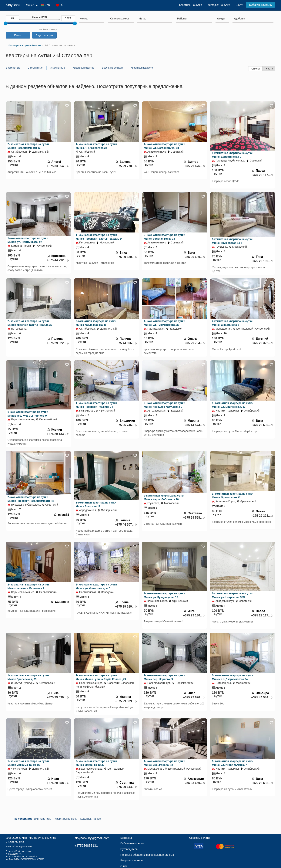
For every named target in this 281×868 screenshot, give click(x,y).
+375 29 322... (262, 343)
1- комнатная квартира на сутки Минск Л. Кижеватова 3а (96, 146)
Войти (239, 5)
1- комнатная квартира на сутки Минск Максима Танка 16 (28, 763)
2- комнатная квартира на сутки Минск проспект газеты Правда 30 (30, 323)
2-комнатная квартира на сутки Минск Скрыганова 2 (232, 323)
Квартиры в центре (84, 68)
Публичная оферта (132, 843)
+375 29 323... (262, 516)
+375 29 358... (58, 783)
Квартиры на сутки (191, 5)
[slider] (6, 23)
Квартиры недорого (142, 68)
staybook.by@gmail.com (92, 838)
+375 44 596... (126, 343)
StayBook (13, 5)
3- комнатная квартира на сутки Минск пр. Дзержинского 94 (233, 677)
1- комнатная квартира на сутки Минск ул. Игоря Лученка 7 (233, 763)
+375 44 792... (58, 260)
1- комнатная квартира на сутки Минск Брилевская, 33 (28, 677)
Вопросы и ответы (132, 860)
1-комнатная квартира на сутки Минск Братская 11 (96, 504)
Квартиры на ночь (66, 819)
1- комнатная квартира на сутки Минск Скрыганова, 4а (164, 763)
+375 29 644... (126, 787)
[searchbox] (91, 19)
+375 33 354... (58, 166)
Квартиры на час (90, 819)
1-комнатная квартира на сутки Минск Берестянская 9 (232, 155)
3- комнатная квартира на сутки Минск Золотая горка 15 (164, 237)
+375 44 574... (194, 425)
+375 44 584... (262, 697)
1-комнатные (13, 68)
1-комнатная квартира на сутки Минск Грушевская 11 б (232, 241)
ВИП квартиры (42, 819)
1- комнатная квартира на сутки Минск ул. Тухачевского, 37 (164, 323)
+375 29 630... (126, 257)
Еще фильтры (44, 35)
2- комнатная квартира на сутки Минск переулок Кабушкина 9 (164, 405)
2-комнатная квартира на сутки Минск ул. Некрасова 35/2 (232, 595)
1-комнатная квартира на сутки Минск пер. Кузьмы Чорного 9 (28, 414)
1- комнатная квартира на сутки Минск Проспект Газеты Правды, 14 (99, 237)
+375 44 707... (126, 525)
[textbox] (120, 19)
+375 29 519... (126, 607)
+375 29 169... (262, 261)
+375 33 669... (194, 783)
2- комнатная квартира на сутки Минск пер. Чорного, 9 (164, 677)
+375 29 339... (126, 701)
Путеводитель (129, 849)
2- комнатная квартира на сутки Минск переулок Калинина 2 (28, 586)
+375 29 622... (58, 343)
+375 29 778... (126, 166)
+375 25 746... (126, 425)
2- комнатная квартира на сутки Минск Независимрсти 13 (28, 146)
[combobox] (91, 19)
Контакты (126, 838)
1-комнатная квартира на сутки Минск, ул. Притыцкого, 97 (28, 240)
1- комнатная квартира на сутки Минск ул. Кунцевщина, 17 (164, 595)
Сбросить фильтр (48, 30)
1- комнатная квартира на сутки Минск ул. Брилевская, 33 (233, 405)
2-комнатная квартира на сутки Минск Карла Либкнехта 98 (164, 497)
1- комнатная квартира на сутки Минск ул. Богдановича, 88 (164, 146)
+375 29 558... (194, 518)
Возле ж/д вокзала (113, 68)
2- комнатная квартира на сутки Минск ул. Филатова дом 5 (96, 586)
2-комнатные (35, 68)
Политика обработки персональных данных (147, 855)
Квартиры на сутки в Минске (39, 838)
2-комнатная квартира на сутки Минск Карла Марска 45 (96, 323)
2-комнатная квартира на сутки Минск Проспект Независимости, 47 (31, 499)
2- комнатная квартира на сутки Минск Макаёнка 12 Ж (96, 763)
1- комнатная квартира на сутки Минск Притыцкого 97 (233, 496)
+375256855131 (86, 846)
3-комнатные (58, 68)
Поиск (18, 35)
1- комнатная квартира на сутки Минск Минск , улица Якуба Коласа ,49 (101, 677)
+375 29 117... (262, 175)
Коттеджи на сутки (219, 5)
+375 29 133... (58, 434)
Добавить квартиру (261, 5)
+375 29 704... (194, 343)
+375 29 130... (194, 615)
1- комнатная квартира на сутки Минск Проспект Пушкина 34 (96, 405)
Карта (269, 69)
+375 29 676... (194, 166)
